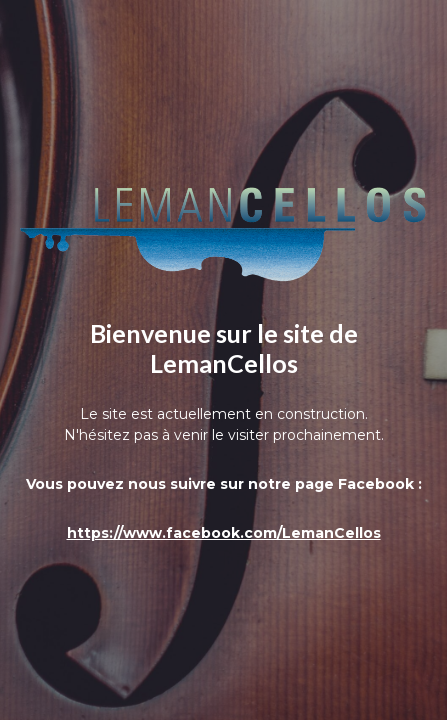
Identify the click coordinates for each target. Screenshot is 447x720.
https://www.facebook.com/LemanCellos (224, 533)
